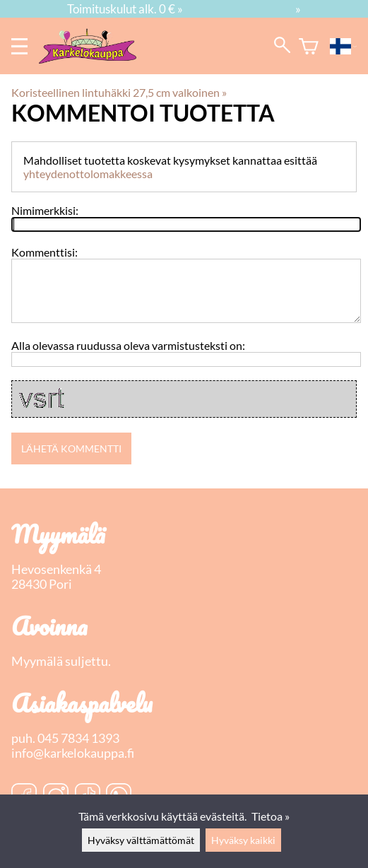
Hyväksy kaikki (243, 840)
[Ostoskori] (309, 46)
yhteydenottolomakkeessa (88, 174)
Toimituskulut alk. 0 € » (125, 9)
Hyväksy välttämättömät (141, 840)
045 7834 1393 (78, 738)
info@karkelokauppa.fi (73, 753)
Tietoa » (271, 816)
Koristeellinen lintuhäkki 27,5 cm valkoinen (119, 92)
